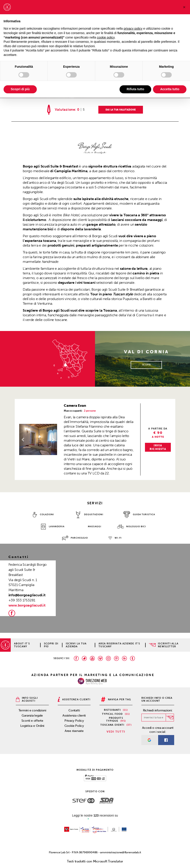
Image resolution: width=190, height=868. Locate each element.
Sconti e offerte (32, 721)
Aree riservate (74, 731)
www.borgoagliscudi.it (27, 605)
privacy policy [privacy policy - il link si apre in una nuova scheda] (133, 29)
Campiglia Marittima (71, 171)
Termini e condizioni (32, 710)
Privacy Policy (74, 721)
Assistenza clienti (74, 716)
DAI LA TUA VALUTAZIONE (120, 110)
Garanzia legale (32, 716)
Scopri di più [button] (20, 89)
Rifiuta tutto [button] (135, 89)
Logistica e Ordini (32, 726)
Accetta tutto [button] (170, 89)
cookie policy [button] (106, 37)
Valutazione (65, 110)
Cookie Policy (74, 726)
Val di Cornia (137, 315)
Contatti (74, 710)
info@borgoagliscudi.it (27, 595)
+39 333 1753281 (22, 600)
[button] (22, 439)
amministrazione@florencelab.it (121, 852)
